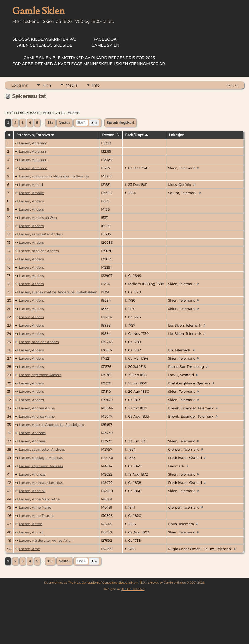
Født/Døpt (137, 135)
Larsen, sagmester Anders (41, 234)
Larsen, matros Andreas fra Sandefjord (52, 425)
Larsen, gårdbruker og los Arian (46, 541)
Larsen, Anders (31, 201)
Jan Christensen (133, 589)
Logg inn (20, 85)
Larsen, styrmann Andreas (41, 466)
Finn (47, 85)
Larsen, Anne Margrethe (39, 499)
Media (72, 85)
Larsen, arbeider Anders (39, 251)
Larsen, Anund (31, 532)
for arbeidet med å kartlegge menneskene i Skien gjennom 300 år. (89, 61)
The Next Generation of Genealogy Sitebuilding (102, 583)
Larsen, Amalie (31, 193)
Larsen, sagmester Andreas (42, 449)
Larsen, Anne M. (32, 491)
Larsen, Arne (29, 549)
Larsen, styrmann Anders (40, 375)
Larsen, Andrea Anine (37, 408)
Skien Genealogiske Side (44, 42)
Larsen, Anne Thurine (37, 516)
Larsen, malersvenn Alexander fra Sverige (54, 176)
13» (50, 123)
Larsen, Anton (31, 524)
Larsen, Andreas (32, 433)
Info (96, 85)
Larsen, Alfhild (31, 185)
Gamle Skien (105, 42)
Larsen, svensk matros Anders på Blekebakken (58, 292)
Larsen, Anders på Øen (38, 218)
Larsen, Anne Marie (35, 507)
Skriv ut (233, 85)
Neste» (64, 123)
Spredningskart (120, 123)
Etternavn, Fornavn (36, 135)
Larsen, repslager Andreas (41, 458)
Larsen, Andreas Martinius (41, 483)
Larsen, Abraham (33, 143)
